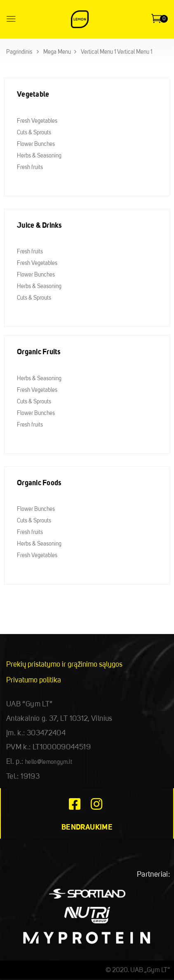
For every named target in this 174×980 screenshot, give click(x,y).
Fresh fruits (30, 167)
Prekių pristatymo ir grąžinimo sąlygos (64, 665)
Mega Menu (57, 52)
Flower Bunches (36, 144)
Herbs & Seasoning (39, 156)
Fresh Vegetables (37, 121)
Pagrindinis (19, 52)
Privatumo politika (34, 680)
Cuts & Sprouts (34, 133)
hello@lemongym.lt (49, 762)
